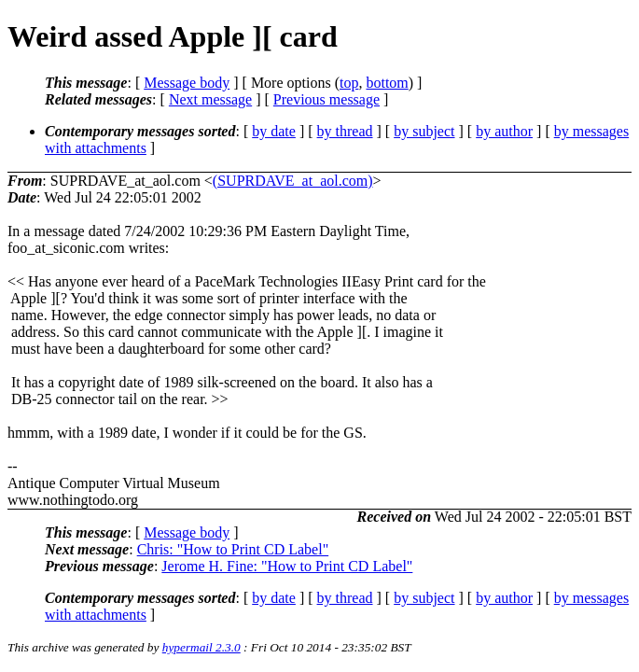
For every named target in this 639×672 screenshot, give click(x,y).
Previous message (326, 99)
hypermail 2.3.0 (201, 647)
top (349, 83)
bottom (387, 83)
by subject (424, 131)
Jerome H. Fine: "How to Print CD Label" (287, 566)
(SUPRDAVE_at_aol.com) (293, 181)
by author (504, 131)
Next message (210, 99)
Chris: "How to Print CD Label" (233, 549)
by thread (345, 131)
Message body (187, 83)
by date (274, 131)
